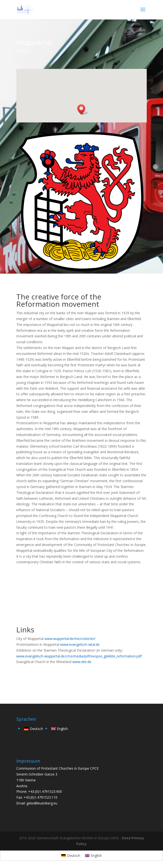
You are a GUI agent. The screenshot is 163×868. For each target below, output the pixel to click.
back (27, 678)
